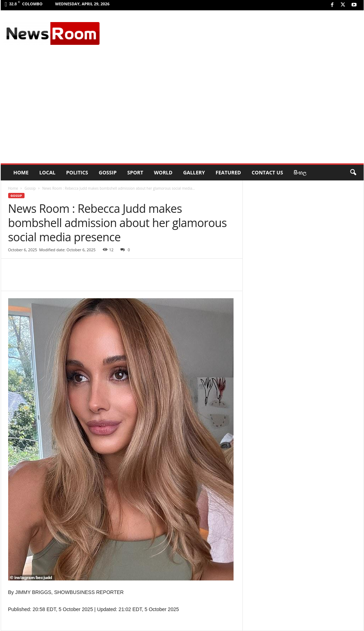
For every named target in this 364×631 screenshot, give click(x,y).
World (163, 172)
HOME (21, 172)
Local (47, 172)
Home (13, 188)
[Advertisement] (182, 110)
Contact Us (267, 172)
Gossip (108, 172)
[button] (353, 173)
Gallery (194, 172)
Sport (135, 172)
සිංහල (300, 172)
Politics (77, 172)
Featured (228, 172)
